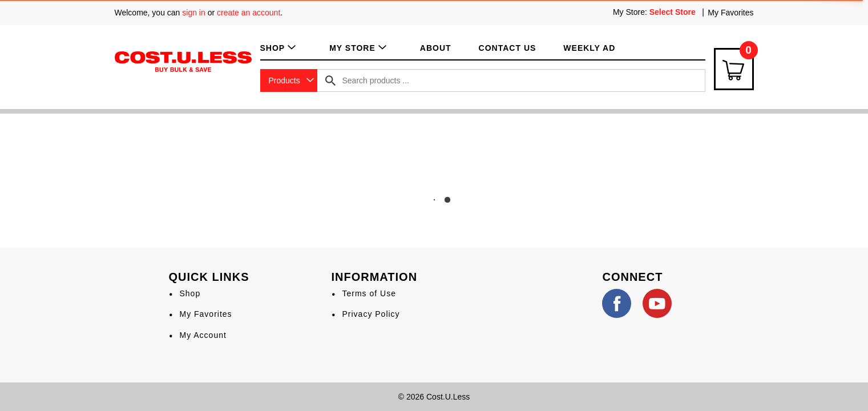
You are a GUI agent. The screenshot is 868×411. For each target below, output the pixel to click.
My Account (203, 335)
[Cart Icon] (734, 69)
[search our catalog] (330, 80)
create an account (249, 13)
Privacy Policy (371, 314)
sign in (193, 13)
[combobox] (289, 80)
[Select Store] (674, 12)
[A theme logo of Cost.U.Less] (183, 61)
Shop (190, 293)
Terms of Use (369, 293)
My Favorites (730, 13)
